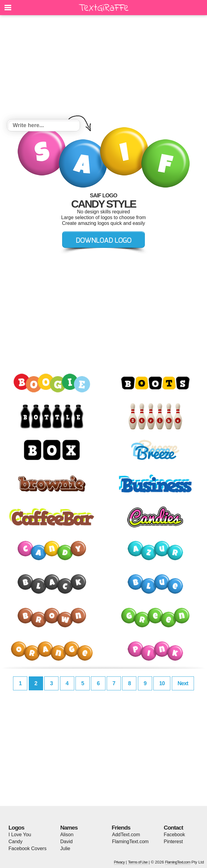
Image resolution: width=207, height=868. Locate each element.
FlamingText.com (130, 842)
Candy (15, 842)
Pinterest (173, 842)
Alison (67, 835)
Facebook (174, 835)
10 (162, 683)
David (67, 842)
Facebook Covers (27, 848)
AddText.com (126, 835)
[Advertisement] (103, 68)
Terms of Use (138, 862)
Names (69, 828)
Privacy (119, 862)
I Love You (20, 835)
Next (183, 683)
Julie (65, 848)
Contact (173, 828)
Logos (16, 828)
